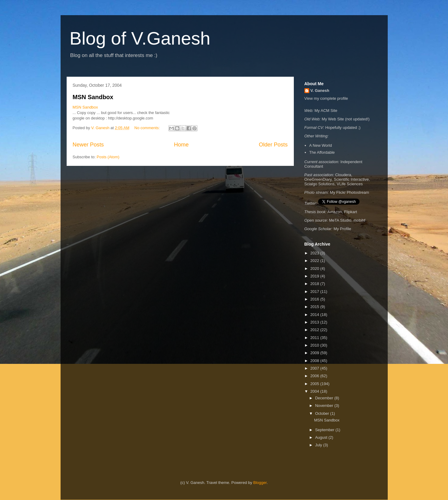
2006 (315, 376)
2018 (315, 284)
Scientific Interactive (351, 179)
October (323, 413)
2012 (315, 330)
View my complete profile (326, 98)
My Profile (342, 229)
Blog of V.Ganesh (140, 38)
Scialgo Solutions (320, 184)
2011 (315, 338)
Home (181, 145)
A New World (321, 145)
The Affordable (322, 152)
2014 (315, 315)
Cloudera (343, 175)
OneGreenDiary (318, 179)
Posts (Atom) (108, 157)
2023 (315, 253)
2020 (315, 268)
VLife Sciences (350, 184)
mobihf (359, 220)
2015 (315, 307)
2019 (315, 276)
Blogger (260, 483)
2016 (315, 299)
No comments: (148, 128)
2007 (315, 368)
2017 (315, 292)
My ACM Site (326, 111)
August (322, 437)
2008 (315, 361)
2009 (315, 353)
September (325, 430)
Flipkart (351, 212)
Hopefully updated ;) (343, 128)
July (319, 445)
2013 (315, 322)
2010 (315, 345)
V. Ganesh (320, 91)
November (325, 406)
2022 (315, 261)
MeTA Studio (340, 220)
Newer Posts (88, 145)
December (325, 398)
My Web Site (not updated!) (346, 119)
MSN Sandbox (93, 97)
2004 (315, 391)
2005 (315, 384)
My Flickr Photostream (349, 192)
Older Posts (273, 145)
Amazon (335, 212)
